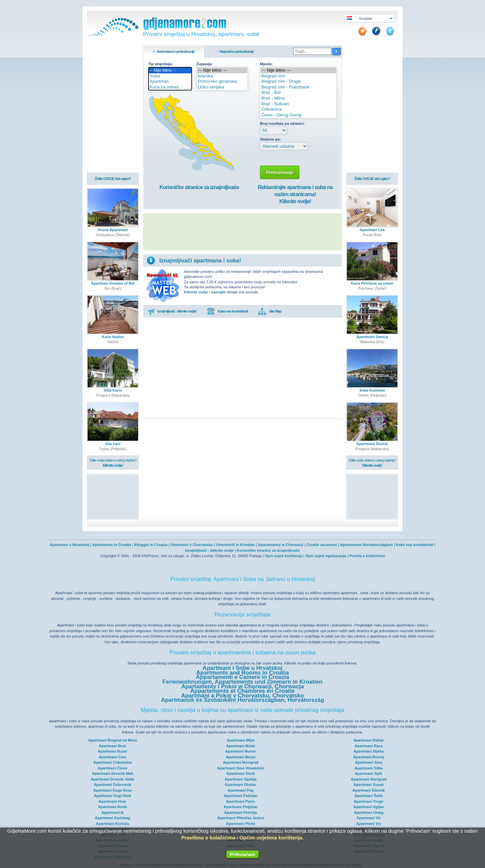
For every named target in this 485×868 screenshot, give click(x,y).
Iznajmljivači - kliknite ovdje (209, 550)
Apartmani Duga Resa (112, 790)
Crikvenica (298, 110)
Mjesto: (267, 64)
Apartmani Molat (240, 746)
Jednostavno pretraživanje (175, 51)
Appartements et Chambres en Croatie (243, 691)
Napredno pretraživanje (237, 51)
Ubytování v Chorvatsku (192, 545)
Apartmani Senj (369, 762)
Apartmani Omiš (241, 773)
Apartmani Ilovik (112, 807)
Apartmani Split (369, 773)
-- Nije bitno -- (170, 70)
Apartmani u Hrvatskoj (69, 545)
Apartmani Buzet (112, 751)
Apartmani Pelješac (240, 807)
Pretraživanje (280, 172)
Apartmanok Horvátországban (366, 545)
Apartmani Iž (112, 812)
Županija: (205, 64)
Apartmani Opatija (241, 779)
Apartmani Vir (368, 818)
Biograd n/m (298, 76)
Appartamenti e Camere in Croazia (243, 677)
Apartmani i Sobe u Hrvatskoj (242, 668)
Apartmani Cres (112, 757)
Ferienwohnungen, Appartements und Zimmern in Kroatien (242, 682)
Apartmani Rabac (368, 740)
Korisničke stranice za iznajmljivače (199, 187)
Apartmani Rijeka (368, 751)
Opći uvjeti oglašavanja (326, 556)
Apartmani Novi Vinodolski (240, 768)
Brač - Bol (298, 93)
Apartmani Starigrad (369, 779)
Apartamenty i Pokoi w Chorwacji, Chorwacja (243, 686)
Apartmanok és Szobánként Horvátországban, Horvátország (243, 700)
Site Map (270, 312)
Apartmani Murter (240, 751)
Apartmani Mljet (241, 740)
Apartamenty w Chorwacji (281, 545)
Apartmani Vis (369, 824)
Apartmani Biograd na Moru (113, 740)
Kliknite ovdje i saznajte (205, 292)
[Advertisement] (243, 232)
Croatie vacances (322, 545)
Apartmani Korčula (112, 824)
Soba (170, 76)
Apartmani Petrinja (240, 812)
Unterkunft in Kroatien (235, 545)
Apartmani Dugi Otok (112, 796)
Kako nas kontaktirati (227, 312)
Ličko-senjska (222, 87)
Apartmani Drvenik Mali (112, 773)
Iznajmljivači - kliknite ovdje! (172, 312)
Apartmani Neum (240, 757)
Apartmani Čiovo (112, 768)
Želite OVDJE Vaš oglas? (113, 179)
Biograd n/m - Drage (298, 82)
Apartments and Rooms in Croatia (243, 673)
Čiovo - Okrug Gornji (298, 115)
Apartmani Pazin (240, 801)
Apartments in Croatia (112, 545)
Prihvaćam (243, 854)
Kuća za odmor (170, 87)
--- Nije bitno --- (222, 70)
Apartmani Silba (369, 768)
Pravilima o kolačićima (208, 838)
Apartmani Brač (112, 746)
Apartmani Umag (368, 812)
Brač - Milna (298, 98)
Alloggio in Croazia (151, 545)
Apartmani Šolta (368, 796)
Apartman (170, 82)
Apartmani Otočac (241, 785)
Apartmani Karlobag (113, 818)
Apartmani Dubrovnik (112, 785)
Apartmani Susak (368, 785)
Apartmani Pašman (240, 796)
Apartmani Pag (240, 790)
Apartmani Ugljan (369, 807)
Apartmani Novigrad (241, 762)
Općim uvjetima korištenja (271, 838)
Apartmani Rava (369, 746)
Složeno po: (270, 139)
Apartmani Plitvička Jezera (241, 818)
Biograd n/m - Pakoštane (298, 87)
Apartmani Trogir (369, 801)
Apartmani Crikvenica (113, 762)
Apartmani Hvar (112, 801)
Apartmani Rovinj (369, 757)
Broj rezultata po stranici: (282, 123)
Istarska (222, 76)
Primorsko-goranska (222, 82)
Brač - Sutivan (298, 104)
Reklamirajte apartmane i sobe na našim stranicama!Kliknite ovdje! (295, 194)
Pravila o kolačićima (367, 556)
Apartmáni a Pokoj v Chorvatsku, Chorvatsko (243, 696)
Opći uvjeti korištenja (283, 556)
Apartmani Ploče (241, 824)
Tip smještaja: (160, 64)
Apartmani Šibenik (369, 790)
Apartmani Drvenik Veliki (113, 779)
